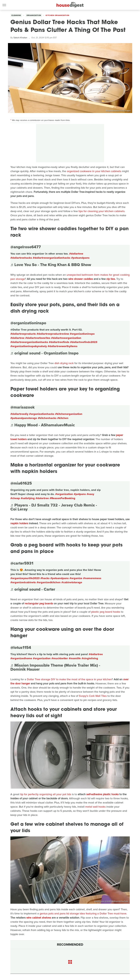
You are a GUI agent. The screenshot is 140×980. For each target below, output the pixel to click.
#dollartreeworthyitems (63, 346)
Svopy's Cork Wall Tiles (93, 696)
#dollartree (76, 254)
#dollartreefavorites (38, 338)
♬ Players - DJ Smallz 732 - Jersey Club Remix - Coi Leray (54, 507)
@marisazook (22, 407)
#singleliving (90, 658)
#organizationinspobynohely (29, 346)
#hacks (45, 578)
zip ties (111, 279)
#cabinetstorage (72, 582)
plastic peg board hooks (106, 612)
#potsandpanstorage (24, 418)
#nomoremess (92, 578)
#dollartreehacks (21, 258)
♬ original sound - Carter (33, 589)
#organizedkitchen (49, 582)
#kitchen (63, 418)
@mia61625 (21, 483)
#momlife (75, 658)
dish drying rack (64, 363)
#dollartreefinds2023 (84, 342)
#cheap (15, 498)
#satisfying (28, 498)
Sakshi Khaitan (20, 38)
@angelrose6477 (26, 247)
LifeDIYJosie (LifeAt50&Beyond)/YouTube (111, 901)
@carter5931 (22, 563)
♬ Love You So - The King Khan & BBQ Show (51, 265)
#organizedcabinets (23, 582)
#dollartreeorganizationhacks (52, 258)
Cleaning (16, 15)
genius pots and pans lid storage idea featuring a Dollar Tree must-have (83, 913)
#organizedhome (21, 658)
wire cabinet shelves (39, 918)
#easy (90, 494)
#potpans (80, 494)
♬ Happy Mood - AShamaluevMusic (43, 425)
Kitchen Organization (57, 15)
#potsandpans (80, 258)
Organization (34, 15)
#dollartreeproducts (23, 334)
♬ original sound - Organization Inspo (45, 353)
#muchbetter (60, 658)
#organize (76, 578)
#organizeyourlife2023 (25, 578)
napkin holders (19, 523)
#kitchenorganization (69, 414)
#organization (64, 494)
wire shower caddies (81, 279)
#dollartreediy (19, 414)
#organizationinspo (82, 334)
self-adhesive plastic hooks (102, 794)
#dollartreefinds (59, 342)
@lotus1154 (21, 647)
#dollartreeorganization (66, 338)
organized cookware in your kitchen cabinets (94, 171)
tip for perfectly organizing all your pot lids (46, 794)
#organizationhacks (42, 414)
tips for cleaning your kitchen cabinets (102, 211)
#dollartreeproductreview (53, 334)
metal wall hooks (95, 807)
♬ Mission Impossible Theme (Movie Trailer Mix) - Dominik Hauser (55, 667)
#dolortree (42, 498)
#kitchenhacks (47, 418)
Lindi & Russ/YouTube (119, 786)
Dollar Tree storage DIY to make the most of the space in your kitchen (69, 679)
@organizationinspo (28, 323)
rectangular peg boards (39, 603)
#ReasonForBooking (62, 498)
